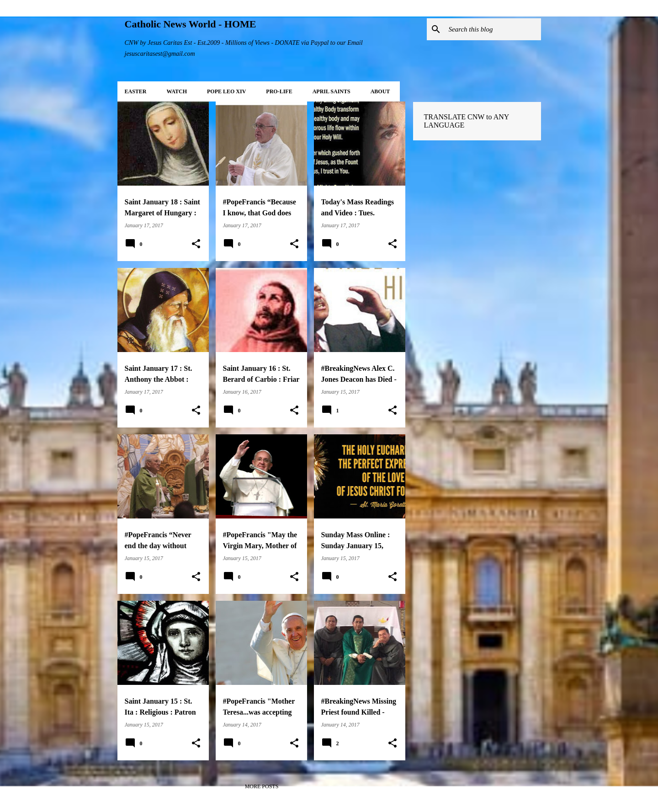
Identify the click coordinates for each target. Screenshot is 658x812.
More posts (262, 786)
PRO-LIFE (279, 91)
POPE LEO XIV (226, 91)
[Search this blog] (493, 29)
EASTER (136, 91)
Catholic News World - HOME (191, 24)
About (380, 91)
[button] (196, 244)
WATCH (177, 91)
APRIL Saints (332, 91)
